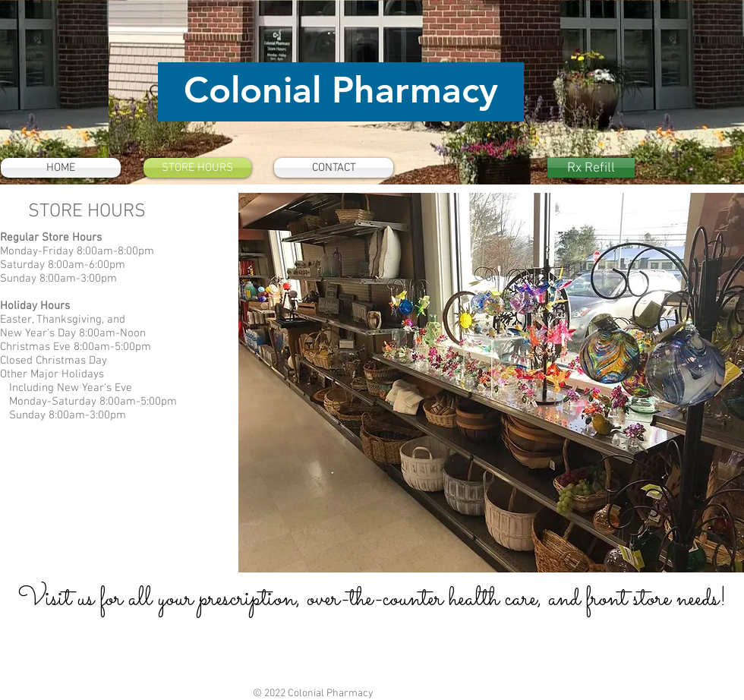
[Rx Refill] (591, 168)
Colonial (252, 90)
